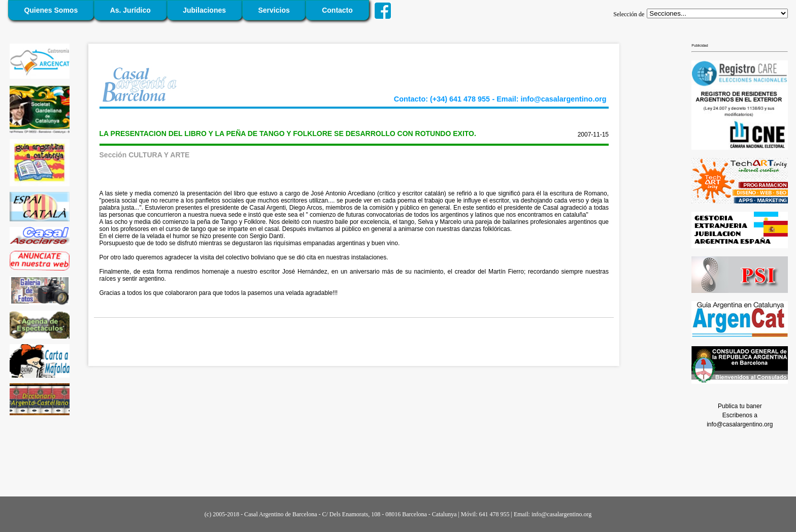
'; (717, 13)
